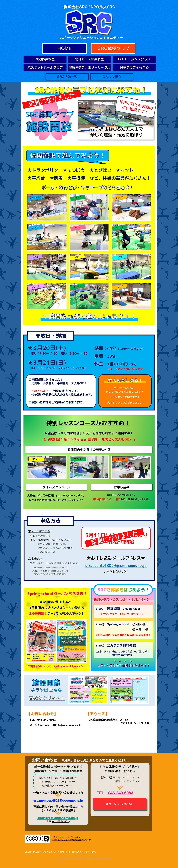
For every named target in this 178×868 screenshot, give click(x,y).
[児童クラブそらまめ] (134, 67)
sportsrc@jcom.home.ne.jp (58, 818)
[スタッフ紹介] (112, 77)
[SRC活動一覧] (67, 77)
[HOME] (65, 48)
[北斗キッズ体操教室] (89, 59)
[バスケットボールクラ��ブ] (45, 67)
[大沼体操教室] (45, 59)
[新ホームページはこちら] (120, 804)
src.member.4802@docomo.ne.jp (58, 800)
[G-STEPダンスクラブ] (134, 59)
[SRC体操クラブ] (113, 48)
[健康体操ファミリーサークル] (89, 67)
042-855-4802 (60, 821)
